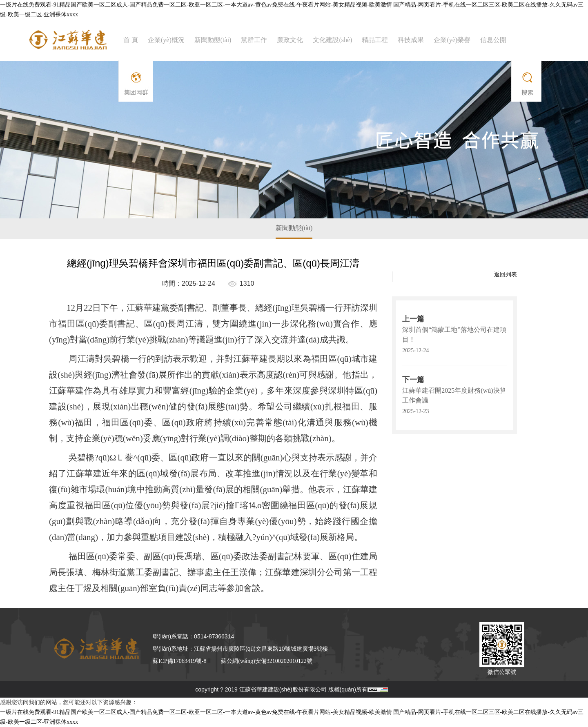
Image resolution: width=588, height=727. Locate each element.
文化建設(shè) (332, 40)
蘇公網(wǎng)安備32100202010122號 (266, 661)
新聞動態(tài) (213, 40)
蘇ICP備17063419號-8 (179, 661)
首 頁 (131, 40)
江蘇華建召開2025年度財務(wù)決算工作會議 (454, 395)
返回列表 (506, 275)
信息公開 (493, 40)
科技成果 (411, 40)
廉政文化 (290, 40)
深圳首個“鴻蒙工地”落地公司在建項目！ (454, 335)
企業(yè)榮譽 (452, 40)
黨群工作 (254, 40)
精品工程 (375, 40)
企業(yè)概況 (166, 40)
